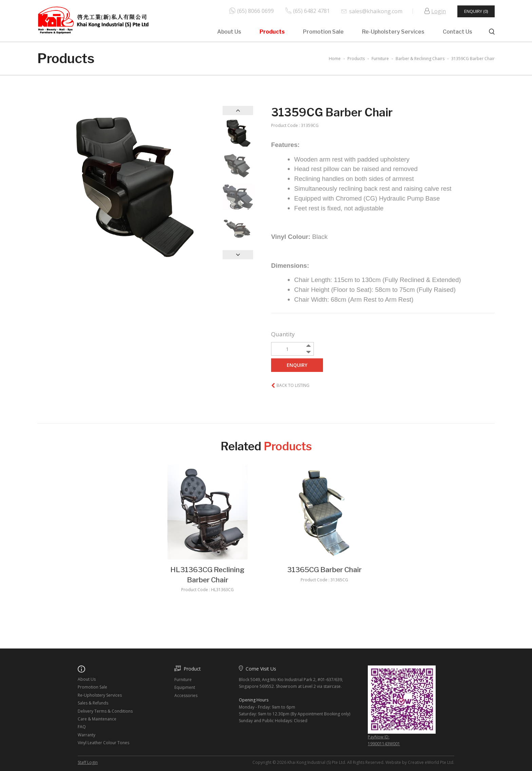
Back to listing (293, 385)
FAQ (82, 727)
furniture (380, 59)
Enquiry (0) (476, 11)
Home (335, 59)
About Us (229, 32)
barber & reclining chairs (420, 59)
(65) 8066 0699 (255, 11)
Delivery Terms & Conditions (105, 711)
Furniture (183, 680)
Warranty (87, 735)
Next (238, 255)
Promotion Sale (323, 32)
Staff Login (88, 762)
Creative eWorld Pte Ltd (431, 762)
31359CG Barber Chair (473, 59)
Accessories (186, 695)
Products (272, 32)
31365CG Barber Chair (324, 570)
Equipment (185, 687)
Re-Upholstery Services (393, 32)
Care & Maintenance (97, 719)
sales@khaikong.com (376, 11)
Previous (238, 110)
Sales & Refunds (93, 703)
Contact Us (458, 32)
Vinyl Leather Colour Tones (103, 743)
